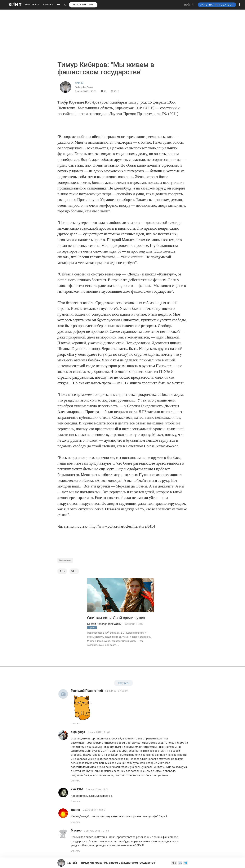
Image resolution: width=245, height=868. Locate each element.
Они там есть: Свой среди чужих (116, 618)
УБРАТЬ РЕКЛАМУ (83, 5)
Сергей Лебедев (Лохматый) (105, 624)
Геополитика (65, 560)
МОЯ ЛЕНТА (32, 5)
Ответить (75, 724)
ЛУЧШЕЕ (48, 5)
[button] (240, 5)
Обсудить (123, 683)
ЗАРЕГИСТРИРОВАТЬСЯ (217, 5)
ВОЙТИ (189, 5)
